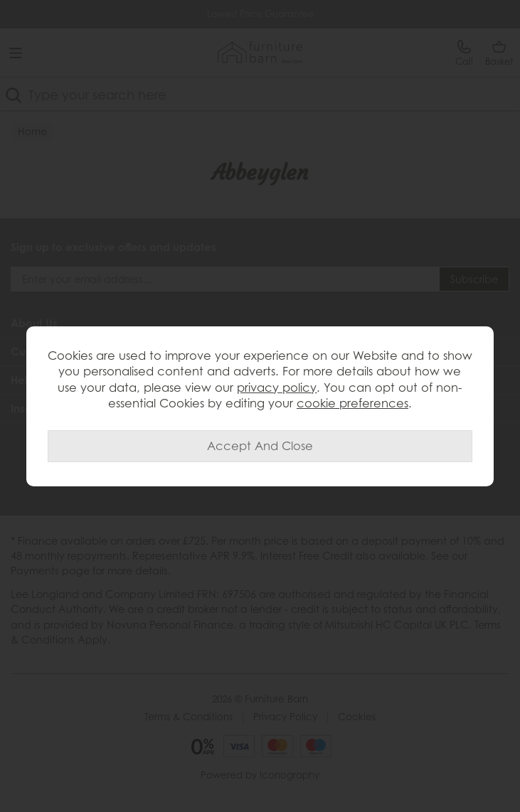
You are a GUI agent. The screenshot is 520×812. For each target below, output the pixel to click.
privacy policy (277, 388)
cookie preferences (352, 403)
